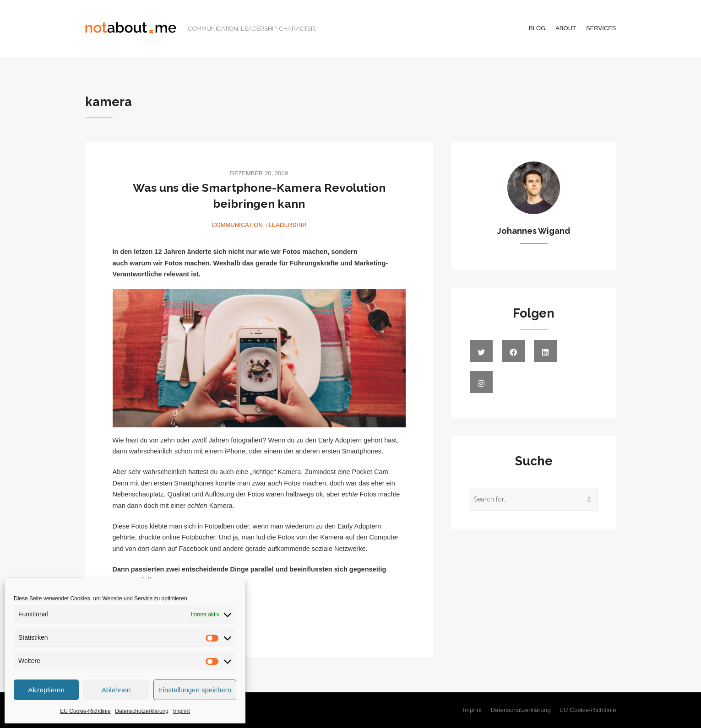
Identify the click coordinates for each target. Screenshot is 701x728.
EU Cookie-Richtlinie (85, 711)
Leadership (287, 225)
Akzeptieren (46, 690)
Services (601, 28)
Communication (237, 225)
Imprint (182, 711)
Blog (537, 28)
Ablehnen (116, 690)
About (566, 28)
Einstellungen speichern (195, 690)
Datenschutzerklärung (142, 711)
